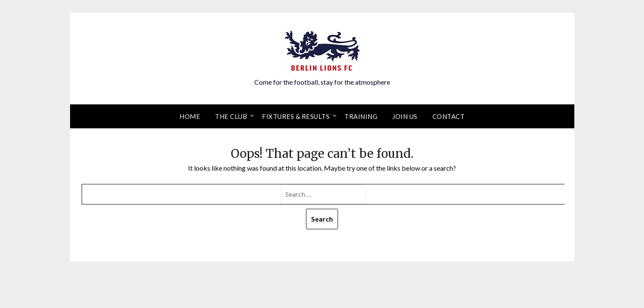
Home (190, 116)
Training (361, 116)
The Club (231, 116)
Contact (449, 116)
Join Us (405, 116)
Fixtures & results (296, 116)
